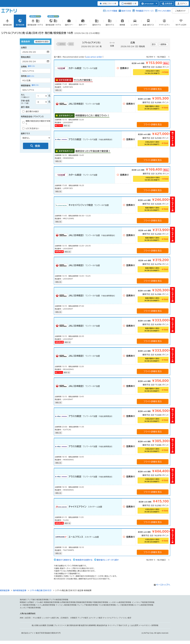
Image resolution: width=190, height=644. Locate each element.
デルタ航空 (37, 618)
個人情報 (35, 625)
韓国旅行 (23, 602)
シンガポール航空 (49, 618)
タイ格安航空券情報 (28, 605)
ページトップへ (163, 585)
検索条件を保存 (42, 42)
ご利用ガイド (180, 11)
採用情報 (155, 625)
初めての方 (126, 11)
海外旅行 (23, 600)
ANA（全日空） (26, 618)
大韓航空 (74, 618)
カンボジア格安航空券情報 (30, 608)
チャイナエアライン (111, 618)
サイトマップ (113, 625)
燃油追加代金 (102, 625)
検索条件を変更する (84, 560)
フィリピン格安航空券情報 (66, 605)
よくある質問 (133, 625)
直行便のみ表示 (31, 111)
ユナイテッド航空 (95, 618)
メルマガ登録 (112, 11)
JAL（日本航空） (63, 618)
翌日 (154, 44)
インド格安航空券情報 (125, 605)
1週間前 (62, 44)
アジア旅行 (32, 600)
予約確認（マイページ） (144, 11)
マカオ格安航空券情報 (107, 605)
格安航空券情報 (43, 600)
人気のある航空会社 (28, 613)
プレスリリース (60, 625)
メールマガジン (145, 625)
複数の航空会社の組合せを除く (36, 122)
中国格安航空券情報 (100, 602)
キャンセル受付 (164, 11)
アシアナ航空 (83, 618)
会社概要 (43, 625)
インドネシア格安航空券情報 (143, 602)
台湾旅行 (31, 602)
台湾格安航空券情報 (68, 602)
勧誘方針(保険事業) (89, 625)
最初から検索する (64, 560)
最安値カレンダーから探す (108, 560)
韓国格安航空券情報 (52, 602)
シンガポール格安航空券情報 (120, 602)
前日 (71, 44)
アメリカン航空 (125, 618)
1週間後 (163, 44)
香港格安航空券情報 (84, 602)
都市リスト (31, 66)
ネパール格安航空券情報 (144, 605)
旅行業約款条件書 (74, 625)
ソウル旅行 (39, 602)
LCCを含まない (31, 128)
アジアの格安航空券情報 (59, 600)
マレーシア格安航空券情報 (87, 605)
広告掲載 (50, 625)
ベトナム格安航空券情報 (46, 605)
